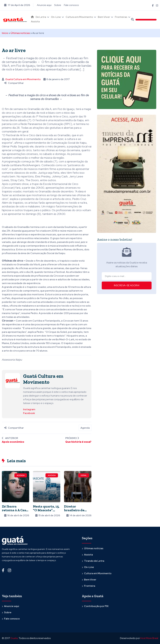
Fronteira (90, 586)
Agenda (85, 428)
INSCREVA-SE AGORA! (127, 285)
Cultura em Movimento (79, 17)
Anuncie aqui (44, 5)
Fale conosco (71, 5)
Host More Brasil (149, 638)
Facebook (29, 413)
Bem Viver (104, 17)
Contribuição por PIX (96, 606)
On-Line (56, 17)
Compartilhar (14, 83)
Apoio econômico (13, 442)
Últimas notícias (20, 33)
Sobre (58, 5)
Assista (35, 21)
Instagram (29, 409)
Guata (14, 638)
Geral (84, 475)
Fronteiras (121, 17)
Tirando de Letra (94, 561)
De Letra (41, 17)
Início (5, 33)
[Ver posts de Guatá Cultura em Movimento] (12, 380)
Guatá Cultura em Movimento (23, 79)
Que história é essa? (78, 442)
